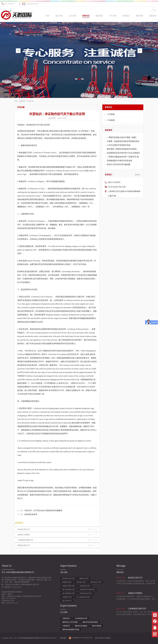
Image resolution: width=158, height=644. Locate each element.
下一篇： (27, 514)
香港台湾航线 (97, 626)
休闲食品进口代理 (86, 593)
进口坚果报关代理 (68, 593)
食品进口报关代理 (68, 578)
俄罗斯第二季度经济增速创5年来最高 (122, 149)
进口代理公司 (67, 601)
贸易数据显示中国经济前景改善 (119, 161)
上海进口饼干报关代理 (87, 590)
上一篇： (40, 511)
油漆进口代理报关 (24, 535)
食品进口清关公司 (24, 529)
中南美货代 (66, 626)
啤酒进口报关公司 (24, 545)
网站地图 (63, 638)
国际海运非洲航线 (81, 626)
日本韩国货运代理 (81, 618)
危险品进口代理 (96, 582)
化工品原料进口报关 (83, 597)
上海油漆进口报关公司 (25, 540)
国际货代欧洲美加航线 (90, 622)
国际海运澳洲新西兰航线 (71, 630)
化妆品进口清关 (85, 586)
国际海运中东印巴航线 (70, 622)
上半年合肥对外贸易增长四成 (119, 145)
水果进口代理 (67, 597)
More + (138, 175)
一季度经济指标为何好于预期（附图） (122, 137)
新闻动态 (22, 101)
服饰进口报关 (84, 578)
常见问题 (30, 101)
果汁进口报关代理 (68, 590)
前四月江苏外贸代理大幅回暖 (119, 164)
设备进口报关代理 (68, 586)
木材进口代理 (81, 582)
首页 (48, 16)
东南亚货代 (66, 618)
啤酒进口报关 (67, 582)
